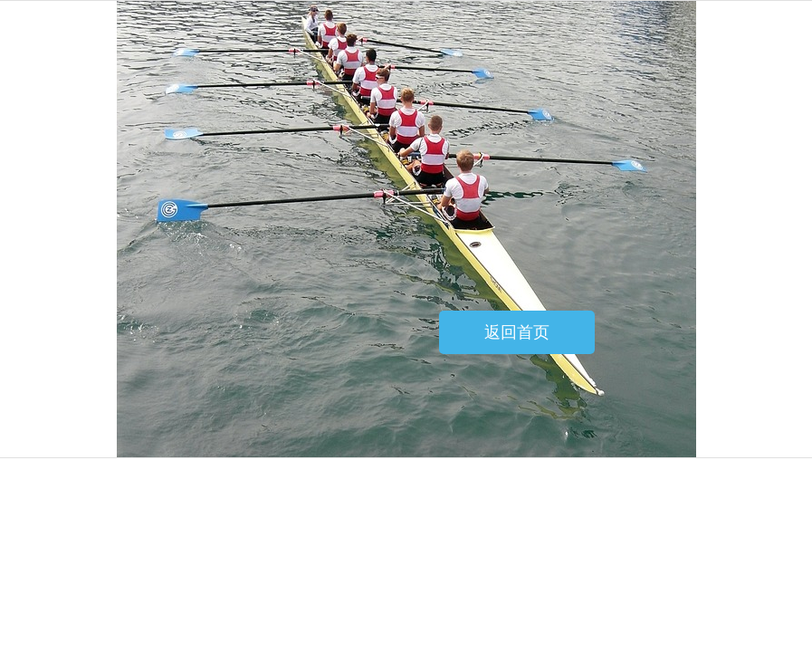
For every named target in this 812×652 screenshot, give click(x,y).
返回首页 (517, 332)
